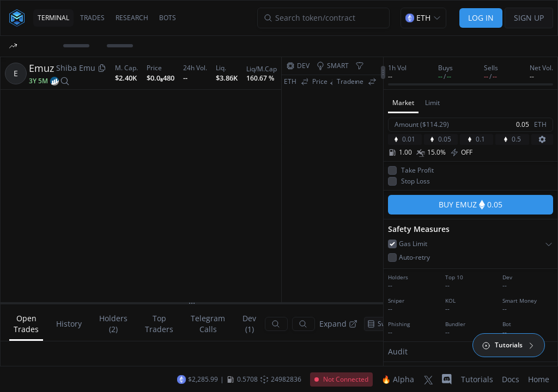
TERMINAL (53, 18)
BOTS (168, 18)
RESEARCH (132, 18)
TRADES (92, 18)
